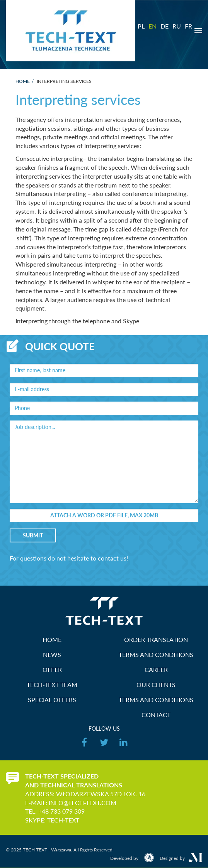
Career (156, 670)
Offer (52, 670)
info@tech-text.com (83, 803)
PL (141, 26)
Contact (156, 715)
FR (188, 26)
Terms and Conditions (156, 654)
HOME (52, 639)
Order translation (156, 639)
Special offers (52, 700)
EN (153, 26)
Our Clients (156, 685)
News (52, 654)
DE (165, 26)
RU (177, 26)
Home (23, 81)
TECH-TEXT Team (52, 685)
